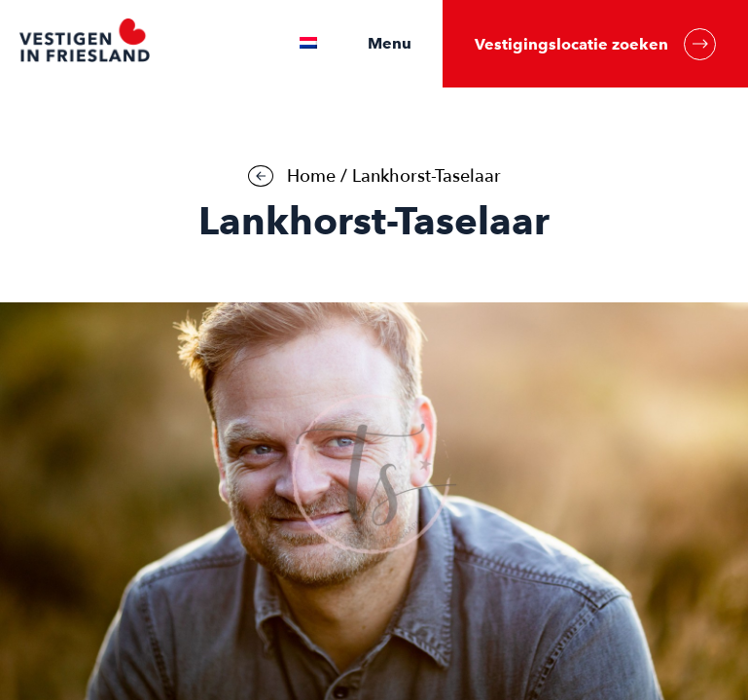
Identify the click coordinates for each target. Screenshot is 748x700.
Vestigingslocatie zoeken (595, 44)
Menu (390, 43)
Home (311, 176)
